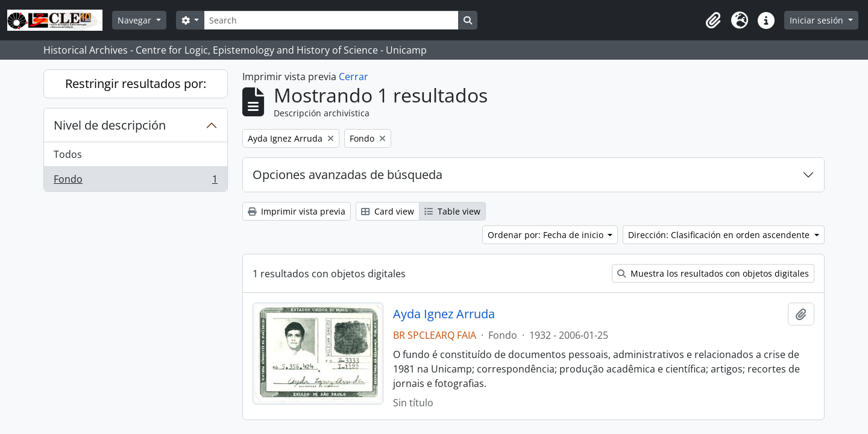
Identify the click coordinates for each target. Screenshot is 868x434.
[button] (713, 20)
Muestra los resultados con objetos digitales (713, 273)
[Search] (331, 20)
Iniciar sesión (818, 20)
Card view (388, 211)
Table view (452, 211)
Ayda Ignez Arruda (444, 314)
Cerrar (354, 77)
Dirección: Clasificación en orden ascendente (720, 235)
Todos (68, 154)
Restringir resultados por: (136, 83)
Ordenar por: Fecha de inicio (547, 235)
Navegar (136, 20)
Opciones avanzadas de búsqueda (348, 175)
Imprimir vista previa (297, 211)
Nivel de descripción (110, 125)
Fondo (135, 181)
